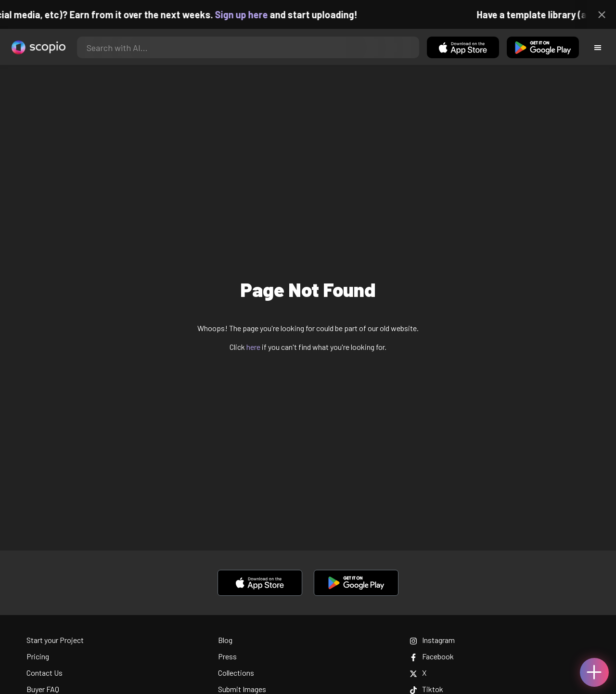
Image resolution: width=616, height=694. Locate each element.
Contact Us (45, 673)
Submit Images (242, 689)
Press (227, 656)
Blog (225, 640)
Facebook (432, 656)
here (253, 347)
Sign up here (247, 14)
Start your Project (55, 640)
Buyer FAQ (43, 689)
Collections (236, 673)
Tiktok (426, 689)
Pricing (38, 656)
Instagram (432, 640)
